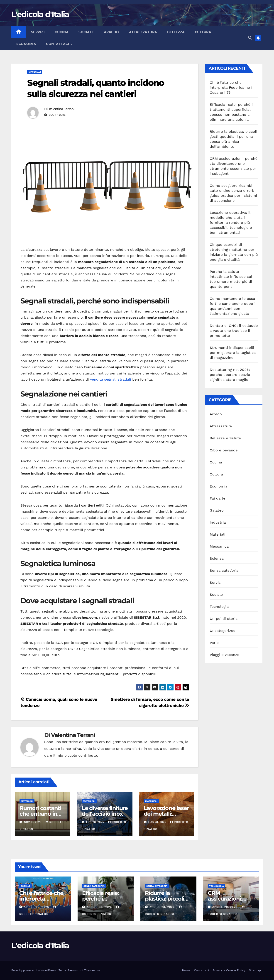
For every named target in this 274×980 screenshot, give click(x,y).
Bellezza (176, 32)
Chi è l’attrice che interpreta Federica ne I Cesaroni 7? (231, 87)
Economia (26, 44)
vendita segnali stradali (111, 379)
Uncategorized (223, 631)
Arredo (111, 32)
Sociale (86, 32)
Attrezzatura (143, 32)
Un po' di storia (224, 619)
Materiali (35, 72)
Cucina (62, 32)
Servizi (38, 32)
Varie (214, 643)
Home (186, 970)
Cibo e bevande (224, 450)
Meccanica (219, 546)
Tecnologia (219, 607)
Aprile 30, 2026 (37, 907)
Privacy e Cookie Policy (229, 970)
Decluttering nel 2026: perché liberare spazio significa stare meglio (230, 375)
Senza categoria (224, 570)
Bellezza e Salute (225, 438)
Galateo (217, 510)
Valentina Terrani (62, 109)
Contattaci (58, 44)
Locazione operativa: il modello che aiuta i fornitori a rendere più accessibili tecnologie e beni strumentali (231, 223)
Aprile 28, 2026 (100, 907)
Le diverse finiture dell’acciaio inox (105, 811)
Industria (218, 522)
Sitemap (255, 970)
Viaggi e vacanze (225, 655)
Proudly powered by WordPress (34, 970)
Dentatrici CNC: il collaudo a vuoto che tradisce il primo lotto (234, 331)
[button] (250, 38)
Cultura (203, 32)
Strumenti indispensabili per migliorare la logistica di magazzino (233, 353)
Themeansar (93, 970)
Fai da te (218, 498)
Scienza (217, 558)
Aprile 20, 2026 (225, 907)
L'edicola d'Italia (40, 14)
